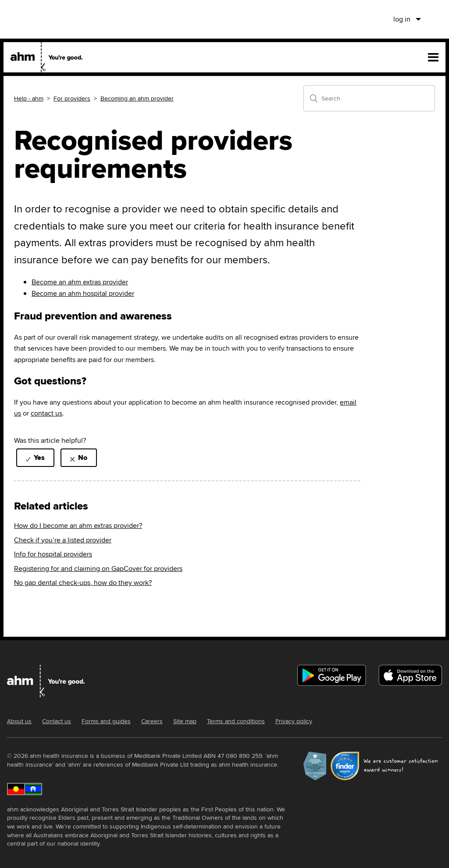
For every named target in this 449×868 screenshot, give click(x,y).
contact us (46, 413)
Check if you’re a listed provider (63, 540)
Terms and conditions (236, 721)
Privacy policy (294, 721)
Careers (152, 721)
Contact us (57, 721)
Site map (185, 721)
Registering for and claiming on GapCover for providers (98, 569)
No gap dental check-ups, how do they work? (83, 583)
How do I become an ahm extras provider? (78, 525)
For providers (72, 98)
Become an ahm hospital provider (83, 293)
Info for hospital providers (53, 554)
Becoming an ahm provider (137, 98)
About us (19, 721)
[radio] (35, 457)
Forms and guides (106, 721)
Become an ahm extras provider (80, 282)
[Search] (369, 98)
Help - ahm (29, 98)
